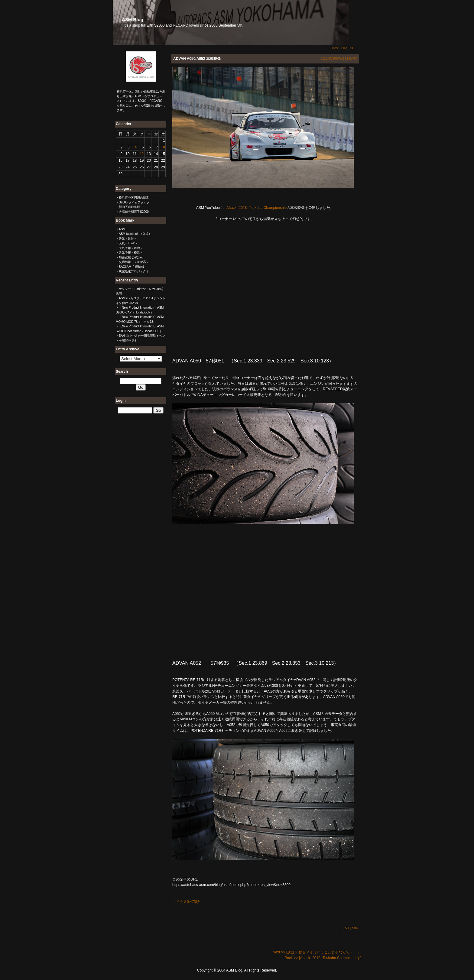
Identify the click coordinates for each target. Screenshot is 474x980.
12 (142, 154)
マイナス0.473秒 (186, 902)
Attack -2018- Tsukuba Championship (256, 208)
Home (335, 48)
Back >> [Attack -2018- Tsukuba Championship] (323, 958)
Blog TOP (348, 48)
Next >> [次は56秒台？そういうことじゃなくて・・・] (317, 952)
